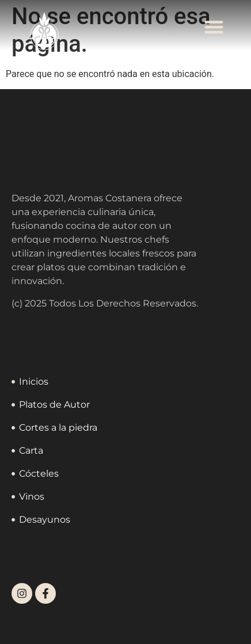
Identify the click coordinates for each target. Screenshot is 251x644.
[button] (214, 27)
